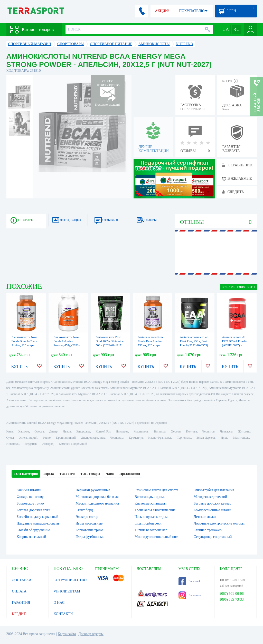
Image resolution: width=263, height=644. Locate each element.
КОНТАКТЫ (64, 614)
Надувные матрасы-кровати (38, 523)
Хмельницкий (28, 438)
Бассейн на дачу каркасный (37, 517)
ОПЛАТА (19, 591)
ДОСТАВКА (22, 580)
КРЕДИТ (19, 614)
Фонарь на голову (30, 497)
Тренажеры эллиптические (155, 510)
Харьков (24, 431)
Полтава (192, 431)
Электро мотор (87, 517)
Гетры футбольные (90, 537)
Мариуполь (141, 431)
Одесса (39, 431)
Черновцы (117, 438)
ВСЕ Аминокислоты (238, 287)
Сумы (10, 438)
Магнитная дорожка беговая (97, 497)
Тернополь (184, 438)
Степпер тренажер (208, 530)
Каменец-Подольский (73, 444)
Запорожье (83, 431)
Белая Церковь (206, 438)
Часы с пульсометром (151, 517)
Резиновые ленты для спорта (157, 490)
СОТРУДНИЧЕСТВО (70, 580)
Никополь (13, 444)
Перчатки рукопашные (93, 490)
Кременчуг (136, 438)
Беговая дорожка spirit (34, 510)
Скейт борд (84, 510)
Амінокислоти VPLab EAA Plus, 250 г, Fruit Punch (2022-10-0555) (194, 341)
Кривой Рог (103, 431)
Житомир (244, 431)
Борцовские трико (89, 530)
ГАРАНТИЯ (21, 603)
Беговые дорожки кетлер (212, 503)
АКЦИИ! (162, 11)
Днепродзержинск (93, 438)
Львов (67, 431)
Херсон (176, 431)
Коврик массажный (31, 537)
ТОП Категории (26, 474)
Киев (10, 431)
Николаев (122, 431)
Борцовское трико (30, 503)
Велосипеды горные (150, 497)
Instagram (190, 595)
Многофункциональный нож (156, 537)
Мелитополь (241, 438)
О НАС (59, 603)
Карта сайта (67, 634)
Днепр (53, 431)
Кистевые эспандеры (151, 503)
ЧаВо (110, 474)
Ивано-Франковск (160, 438)
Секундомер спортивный (213, 537)
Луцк (224, 438)
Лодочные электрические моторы (219, 523)
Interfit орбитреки (148, 523)
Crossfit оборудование (33, 530)
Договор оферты (91, 634)
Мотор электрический (210, 497)
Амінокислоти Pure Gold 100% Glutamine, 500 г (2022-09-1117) (110, 341)
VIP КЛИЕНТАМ (67, 591)
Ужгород (48, 444)
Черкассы (226, 431)
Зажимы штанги (29, 490)
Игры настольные (89, 523)
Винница (160, 431)
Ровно (47, 438)
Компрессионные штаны (213, 510)
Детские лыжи (205, 517)
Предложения (130, 474)
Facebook (190, 581)
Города (49, 474)
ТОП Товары (90, 474)
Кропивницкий (66, 438)
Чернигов (209, 431)
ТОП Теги (67, 474)
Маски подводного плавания (97, 503)
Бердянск (31, 444)
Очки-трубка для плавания (214, 490)
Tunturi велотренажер (151, 530)
